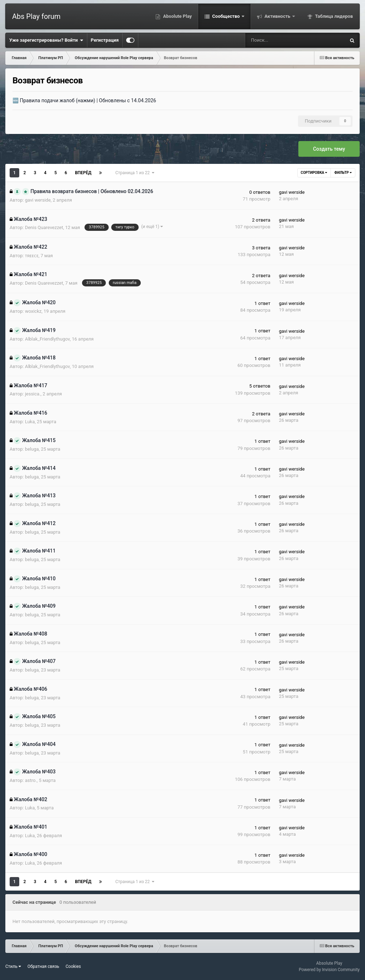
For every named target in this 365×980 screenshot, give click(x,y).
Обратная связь (43, 966)
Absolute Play (177, 16)
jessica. (33, 394)
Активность (277, 16)
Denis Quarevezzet (44, 227)
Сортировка (314, 173)
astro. (31, 780)
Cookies (73, 966)
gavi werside (38, 200)
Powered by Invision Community (329, 970)
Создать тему (329, 149)
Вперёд (83, 173)
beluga (32, 449)
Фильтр (343, 173)
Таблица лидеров (333, 16)
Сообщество (226, 16)
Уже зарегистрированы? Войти (46, 40)
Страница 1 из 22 (135, 173)
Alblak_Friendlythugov (47, 339)
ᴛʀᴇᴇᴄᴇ (32, 256)
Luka (30, 422)
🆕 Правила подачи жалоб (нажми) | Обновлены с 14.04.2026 (84, 100)
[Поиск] (273, 40)
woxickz (33, 311)
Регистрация (105, 40)
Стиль (13, 966)
